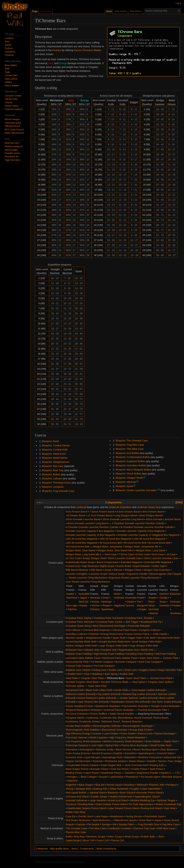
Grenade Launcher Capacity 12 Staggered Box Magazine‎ (148, 535)
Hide (179, 502)
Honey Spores (171, 820)
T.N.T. (178, 773)
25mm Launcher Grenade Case (125, 558)
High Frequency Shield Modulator (127, 738)
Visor (87, 674)
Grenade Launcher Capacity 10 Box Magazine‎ (91, 535)
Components (113, 502)
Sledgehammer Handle (98, 638)
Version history (12, 106)
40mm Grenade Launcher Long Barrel (88, 523)
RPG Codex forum (13, 130)
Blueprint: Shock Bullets (129, 474)
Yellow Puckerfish (119, 789)
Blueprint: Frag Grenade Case (58, 491)
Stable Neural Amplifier (122, 714)
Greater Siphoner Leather (133, 698)
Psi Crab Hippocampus (141, 804)
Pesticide (98, 761)
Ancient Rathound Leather (91, 698)
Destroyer (175, 602)
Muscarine (156, 757)
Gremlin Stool (85, 816)
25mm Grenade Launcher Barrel (83, 519)
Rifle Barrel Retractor (77, 570)
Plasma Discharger (165, 734)
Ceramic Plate (171, 658)
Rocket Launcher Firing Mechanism (88, 578)
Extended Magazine (131, 562)
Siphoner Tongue (166, 800)
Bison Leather (167, 698)
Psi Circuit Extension (77, 714)
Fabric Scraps (115, 837)
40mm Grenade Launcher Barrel (163, 519)
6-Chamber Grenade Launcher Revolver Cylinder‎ (92, 527)
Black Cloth (92, 690)
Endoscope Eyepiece (77, 745)
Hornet (95, 605)
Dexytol (103, 777)
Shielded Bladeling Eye (142, 800)
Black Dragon (86, 785)
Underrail (81, 507)
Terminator (176, 613)
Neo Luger (72, 605)
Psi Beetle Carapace (102, 662)
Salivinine (72, 781)
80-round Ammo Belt (159, 543)
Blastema (113, 793)
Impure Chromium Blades (87, 50)
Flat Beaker (93, 824)
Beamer (154, 613)
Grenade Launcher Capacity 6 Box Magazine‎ (90, 531)
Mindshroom (117, 816)
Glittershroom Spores (125, 820)
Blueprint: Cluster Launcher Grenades (136, 490)
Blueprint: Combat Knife (55, 450)
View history (136, 11)
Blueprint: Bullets (51, 474)
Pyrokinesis (72, 722)
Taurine (162, 761)
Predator (176, 605)
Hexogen (72, 777)
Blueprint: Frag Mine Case (130, 445)
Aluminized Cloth (75, 690)
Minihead (142, 785)
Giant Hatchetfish (151, 789)
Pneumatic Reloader (139, 626)
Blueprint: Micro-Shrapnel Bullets (133, 470)
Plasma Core (145, 734)
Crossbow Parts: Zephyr (79, 618)
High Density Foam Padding (109, 654)
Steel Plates (72, 678)
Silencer (118, 570)
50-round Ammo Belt (111, 543)
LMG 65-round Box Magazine (149, 539)
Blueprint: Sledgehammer (56, 462)
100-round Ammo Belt (77, 547)
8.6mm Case (143, 554)
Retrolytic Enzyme (172, 777)
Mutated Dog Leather (134, 694)
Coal (68, 753)
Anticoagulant (87, 750)
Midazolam (130, 757)
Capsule (81, 824)
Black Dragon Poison (77, 769)
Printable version (12, 153)
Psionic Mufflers (99, 714)
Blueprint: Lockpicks (53, 487)
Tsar (139, 602)
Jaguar (84, 598)
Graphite (118, 753)
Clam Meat (170, 808)
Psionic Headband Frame (79, 706)
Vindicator (119, 598)
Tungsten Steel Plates (93, 678)
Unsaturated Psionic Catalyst (83, 765)
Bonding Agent (150, 750)
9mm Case (158, 554)
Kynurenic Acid (74, 757)
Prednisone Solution (116, 761)
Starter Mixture (137, 761)
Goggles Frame (147, 670)
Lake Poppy (101, 816)
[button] (179, 502)
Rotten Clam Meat (76, 812)
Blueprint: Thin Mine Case (130, 449)
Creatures (9, 55)
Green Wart (145, 820)
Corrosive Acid (140, 765)
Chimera (95, 609)
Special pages (11, 150)
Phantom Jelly (157, 785)
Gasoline (130, 773)
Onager (143, 609)
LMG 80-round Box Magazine (82, 543)
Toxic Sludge (175, 761)
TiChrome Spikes (75, 686)
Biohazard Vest (74, 650)
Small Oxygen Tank (111, 765)
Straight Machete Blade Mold (114, 642)
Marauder (95, 598)
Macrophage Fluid (112, 757)
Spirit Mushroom (101, 820)
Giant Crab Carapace (150, 662)
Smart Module (153, 741)
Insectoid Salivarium (77, 800)
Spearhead (107, 609)
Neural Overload (143, 718)
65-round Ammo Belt (135, 543)
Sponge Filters (126, 824)
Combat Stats (11, 75)
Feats (7, 72)
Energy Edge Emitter (141, 730)
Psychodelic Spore (155, 816)
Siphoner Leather (167, 694)
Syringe (106, 824)
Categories (42, 849)
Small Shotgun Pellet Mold (146, 642)
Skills (7, 69)
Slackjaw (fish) (83, 789)
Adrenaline (72, 750)
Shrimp (70, 789)
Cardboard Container (120, 828)
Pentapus (171, 785)
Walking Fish (100, 789)
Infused (160, 690)
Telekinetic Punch (111, 722)
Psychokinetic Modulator (135, 706)
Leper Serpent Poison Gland (123, 808)
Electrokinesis (125, 718)
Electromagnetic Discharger (138, 726)
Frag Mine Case (170, 824)
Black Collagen (89, 777)
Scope (108, 570)
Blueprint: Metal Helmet (55, 458)
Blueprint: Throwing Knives (56, 483)
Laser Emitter (111, 734)
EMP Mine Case (166, 828)
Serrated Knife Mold (168, 638)
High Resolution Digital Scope (98, 566)
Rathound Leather (75, 694)
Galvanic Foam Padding (79, 654)
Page (35, 11)
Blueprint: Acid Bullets (127, 453)
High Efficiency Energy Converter (84, 734)
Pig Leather (104, 694)
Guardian (164, 605)
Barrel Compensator (108, 562)
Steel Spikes (139, 682)
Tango (163, 602)
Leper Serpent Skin (88, 702)
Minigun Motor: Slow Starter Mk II (116, 550)
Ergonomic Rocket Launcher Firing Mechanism (134, 578)
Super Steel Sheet (149, 658)
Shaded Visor (74, 674)
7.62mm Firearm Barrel (102, 512)
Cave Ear (71, 816)
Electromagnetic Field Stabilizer (83, 730)
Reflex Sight (159, 566)
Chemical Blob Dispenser (97, 630)
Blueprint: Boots (51, 441)
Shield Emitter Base (161, 745)
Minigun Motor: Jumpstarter (108, 547)
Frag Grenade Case (149, 824)
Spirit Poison (157, 769)
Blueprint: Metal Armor (54, 454)
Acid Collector (73, 630)
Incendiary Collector (76, 634)
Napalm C (166, 773)
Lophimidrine (116, 777)
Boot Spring (111, 674)
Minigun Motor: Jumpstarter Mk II (142, 547)
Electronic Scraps (96, 837)
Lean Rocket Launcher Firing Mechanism (88, 582)
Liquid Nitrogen (92, 757)
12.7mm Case (73, 558)
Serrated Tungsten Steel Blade (82, 682)
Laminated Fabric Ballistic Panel (83, 658)
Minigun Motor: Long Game (151, 550)
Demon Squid (114, 785)
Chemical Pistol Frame (125, 630)
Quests (8, 45)
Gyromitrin (130, 753)
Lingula (158, 820)
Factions (9, 48)
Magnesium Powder (148, 773)
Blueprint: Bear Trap (53, 470)
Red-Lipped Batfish (76, 793)
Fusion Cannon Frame (137, 634)
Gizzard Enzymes (101, 753)
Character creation (13, 96)
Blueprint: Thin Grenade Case (132, 441)
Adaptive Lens (73, 670)
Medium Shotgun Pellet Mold (81, 646)
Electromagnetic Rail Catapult (165, 574)
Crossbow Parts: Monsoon (80, 622)
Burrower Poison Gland (150, 793)
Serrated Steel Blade (161, 678)
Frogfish (135, 789)
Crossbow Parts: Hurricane (108, 618)
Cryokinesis (92, 718)
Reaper (107, 605)
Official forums (11, 126)
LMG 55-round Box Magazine (115, 539)
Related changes (12, 146)
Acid (127, 765)
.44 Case (171, 554)
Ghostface (129, 785)
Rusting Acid (157, 765)
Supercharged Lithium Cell (80, 840)
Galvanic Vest (92, 650)
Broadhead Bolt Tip (151, 622)
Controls (9, 103)
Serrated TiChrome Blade (115, 682)
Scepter (152, 598)
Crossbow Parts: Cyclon (109, 622)
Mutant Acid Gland (118, 800)
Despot (131, 602)
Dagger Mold (135, 638)
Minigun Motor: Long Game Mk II (83, 554)
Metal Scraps (132, 837)
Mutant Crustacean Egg (168, 804)
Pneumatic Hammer (76, 738)
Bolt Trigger (132, 622)
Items (74, 849)
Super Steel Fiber (97, 686)
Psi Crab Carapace (105, 666)
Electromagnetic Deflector (107, 726)
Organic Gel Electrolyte (78, 761)
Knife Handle (160, 634)
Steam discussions (13, 133)
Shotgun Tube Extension (157, 570)
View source (121, 11)
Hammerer (72, 598)
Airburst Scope (117, 574)
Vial (114, 824)
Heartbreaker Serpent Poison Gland (86, 808)
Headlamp (97, 674)
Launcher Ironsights (76, 574)
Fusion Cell (102, 840)
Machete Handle (75, 638)
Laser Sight (97, 745)
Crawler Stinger (99, 797)
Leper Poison (92, 773)
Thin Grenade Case (76, 828)
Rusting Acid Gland (151, 808)
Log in (178, 3)
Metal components (106, 849)
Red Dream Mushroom (78, 820)
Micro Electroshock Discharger (109, 626)
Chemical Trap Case (144, 828)
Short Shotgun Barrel (150, 515)
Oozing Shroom (134, 816)
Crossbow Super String (78, 626)
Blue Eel (100, 785)
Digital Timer (171, 741)
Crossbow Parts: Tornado (139, 618)
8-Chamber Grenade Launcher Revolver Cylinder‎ (147, 527)
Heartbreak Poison (111, 773)
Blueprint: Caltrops (52, 478)
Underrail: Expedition (120, 507)
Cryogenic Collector (149, 630)
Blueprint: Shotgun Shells (129, 478)
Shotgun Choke (133, 570)
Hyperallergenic (146, 753)
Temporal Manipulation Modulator (84, 710)
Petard (141, 598)
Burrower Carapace (126, 662)
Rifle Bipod (96, 570)
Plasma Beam (161, 718)
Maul (151, 602)
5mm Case (111, 554)
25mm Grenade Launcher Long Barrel (123, 519)
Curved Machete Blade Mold (81, 642)
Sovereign (131, 598)
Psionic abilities (12, 86)
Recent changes (12, 119)
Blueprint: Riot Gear (53, 466)
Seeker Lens (115, 670)
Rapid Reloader (142, 566)
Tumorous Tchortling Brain (80, 804)
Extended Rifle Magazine (158, 562)
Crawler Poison (139, 769)
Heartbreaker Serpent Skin (125, 702)
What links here (12, 143)
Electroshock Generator (115, 730)
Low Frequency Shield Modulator (84, 741)
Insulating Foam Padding (140, 654)
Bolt (161, 837)
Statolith (151, 761)
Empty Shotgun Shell (94, 558)
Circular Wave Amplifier (78, 726)
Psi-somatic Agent (150, 777)
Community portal (13, 123)
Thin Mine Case (97, 828)
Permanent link (12, 157)
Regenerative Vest (129, 650)
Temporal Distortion (132, 722)
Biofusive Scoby (105, 750)
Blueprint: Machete (126, 482)
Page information (13, 160)
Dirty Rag (79, 837)
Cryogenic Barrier (75, 718)
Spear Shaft (119, 638)
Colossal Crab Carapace (79, 666)
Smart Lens (131, 670)
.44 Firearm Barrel (76, 515)
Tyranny (130, 605)
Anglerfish (71, 785)
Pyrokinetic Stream (90, 722)
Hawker (70, 594)
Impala (84, 605)
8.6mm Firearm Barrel (128, 512)
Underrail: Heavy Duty (149, 507)
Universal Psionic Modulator (119, 710)
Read (109, 11)
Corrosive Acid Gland (77, 797)
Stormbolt (153, 609)
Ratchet (164, 594)
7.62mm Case (126, 554)
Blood (136, 750)
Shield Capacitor (98, 738)
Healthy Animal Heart (121, 797)
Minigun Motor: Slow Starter (81, 550)
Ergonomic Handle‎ (137, 574)
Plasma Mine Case (76, 832)
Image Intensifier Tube (170, 670)
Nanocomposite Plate (77, 662)
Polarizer (94, 634)
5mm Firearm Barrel (76, 512)
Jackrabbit (84, 594)
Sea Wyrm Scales (162, 702)
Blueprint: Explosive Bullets (130, 461)
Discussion (46, 11)
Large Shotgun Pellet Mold (113, 646)
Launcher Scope (98, 574)
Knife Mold (149, 638)
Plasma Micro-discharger (134, 745)
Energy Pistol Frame (112, 634)
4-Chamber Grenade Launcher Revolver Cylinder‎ (138, 523)
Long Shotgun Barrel (126, 515)
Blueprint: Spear (124, 486)
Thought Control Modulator (165, 706)
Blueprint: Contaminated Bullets (133, 457)
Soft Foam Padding (166, 654)
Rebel (117, 594)
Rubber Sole (127, 674)
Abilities (8, 82)
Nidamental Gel (172, 757)
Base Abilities (11, 65)
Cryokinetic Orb (108, 718)
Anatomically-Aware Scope (80, 562)
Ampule (70, 824)
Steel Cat (83, 602)
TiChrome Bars (115, 678)
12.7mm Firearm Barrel (100, 515)
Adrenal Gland (98, 793)
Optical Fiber (112, 745)
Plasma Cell (117, 840)
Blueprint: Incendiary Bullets (131, 465)
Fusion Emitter (128, 734)
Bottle (69, 837)
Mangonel (142, 605)
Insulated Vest (109, 650)
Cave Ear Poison (120, 769)
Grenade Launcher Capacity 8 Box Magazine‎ (141, 531)
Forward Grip (73, 566)
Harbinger (106, 602)
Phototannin (132, 777)
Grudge (163, 598)
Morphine (143, 757)
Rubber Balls (148, 837)
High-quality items (59, 849)
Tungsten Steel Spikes (160, 682)
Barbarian (175, 594)
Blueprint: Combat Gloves (56, 445)
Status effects (11, 79)
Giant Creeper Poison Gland (111, 804)
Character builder (13, 109)
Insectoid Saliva (165, 753)
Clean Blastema (168, 750)
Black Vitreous (123, 750)
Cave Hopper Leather (143, 690)
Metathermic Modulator (108, 706)
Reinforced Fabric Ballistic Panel (120, 658)
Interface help (11, 99)
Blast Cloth (106, 690)
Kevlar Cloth (121, 690)
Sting (151, 605)
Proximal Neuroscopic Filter (153, 710)
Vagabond (119, 605)
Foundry (57, 50)
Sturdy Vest (147, 650)
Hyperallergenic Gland (147, 797)
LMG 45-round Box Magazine (82, 539)
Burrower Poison (100, 769)
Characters (10, 52)
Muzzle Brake (124, 566)
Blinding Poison (74, 773)
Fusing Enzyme (81, 753)
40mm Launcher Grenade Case (161, 558)
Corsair (105, 598)
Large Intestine (98, 800)
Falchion (72, 609)
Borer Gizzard (127, 793)
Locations (9, 38)
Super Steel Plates (136, 678)
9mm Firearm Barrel (153, 512)
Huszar (95, 602)
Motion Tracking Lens (95, 670)
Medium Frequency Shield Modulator (123, 741)
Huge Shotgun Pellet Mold (144, 646)
